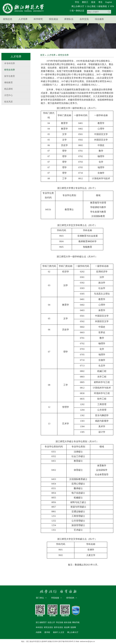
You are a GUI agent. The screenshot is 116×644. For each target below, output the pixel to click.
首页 (42, 55)
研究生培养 (63, 55)
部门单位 (40, 598)
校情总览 (8, 19)
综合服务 (99, 19)
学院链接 (55, 598)
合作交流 (84, 19)
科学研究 (38, 19)
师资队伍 (69, 19)
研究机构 (70, 598)
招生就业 (54, 19)
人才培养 (23, 19)
